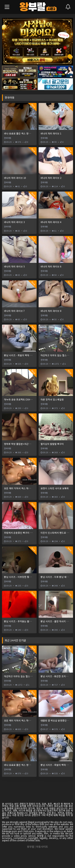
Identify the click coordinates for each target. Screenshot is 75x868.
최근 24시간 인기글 (15, 640)
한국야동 (10, 97)
